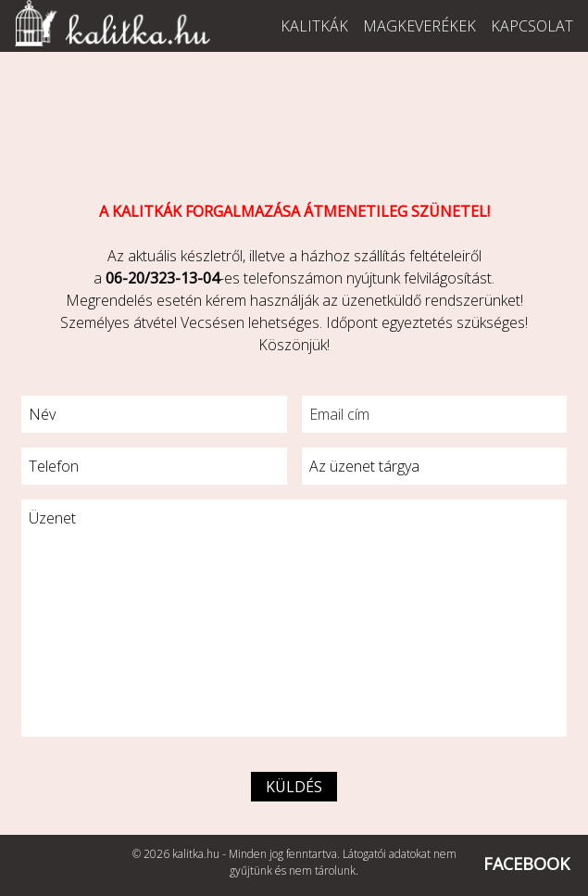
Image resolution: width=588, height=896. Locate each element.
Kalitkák (314, 26)
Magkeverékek (419, 26)
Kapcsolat (532, 26)
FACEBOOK (526, 864)
